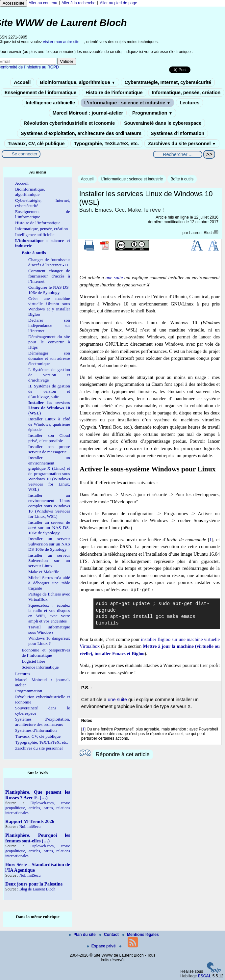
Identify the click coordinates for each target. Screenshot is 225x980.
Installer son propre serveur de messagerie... (49, 449)
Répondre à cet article (123, 754)
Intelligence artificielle (50, 103)
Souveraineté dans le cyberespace (163, 123)
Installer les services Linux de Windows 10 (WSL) (49, 408)
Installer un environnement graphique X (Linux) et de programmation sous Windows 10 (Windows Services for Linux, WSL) (49, 474)
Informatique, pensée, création (186, 93)
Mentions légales (141, 935)
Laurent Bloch (201, 233)
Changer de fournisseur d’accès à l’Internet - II (49, 262)
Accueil (22, 82)
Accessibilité (13, 3)
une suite (114, 278)
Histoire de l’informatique (114, 93)
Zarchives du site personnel (182, 144)
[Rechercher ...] (178, 154)
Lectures (189, 103)
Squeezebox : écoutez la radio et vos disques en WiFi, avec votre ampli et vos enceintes (49, 613)
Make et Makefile (44, 572)
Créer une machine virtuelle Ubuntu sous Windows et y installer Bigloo (49, 306)
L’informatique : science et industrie (127, 103)
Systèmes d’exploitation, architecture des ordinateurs (81, 133)
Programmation (152, 113)
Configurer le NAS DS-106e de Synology (49, 290)
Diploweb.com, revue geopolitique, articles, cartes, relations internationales (38, 808)
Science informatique (40, 667)
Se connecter (25, 154)
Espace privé (102, 946)
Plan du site (83, 935)
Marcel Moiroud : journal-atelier (88, 113)
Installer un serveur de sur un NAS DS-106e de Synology (49, 528)
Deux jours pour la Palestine (34, 884)
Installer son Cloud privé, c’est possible (49, 438)
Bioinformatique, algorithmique (77, 82)
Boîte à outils (182, 179)
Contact (110, 935)
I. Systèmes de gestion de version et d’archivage (49, 375)
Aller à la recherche (78, 3)
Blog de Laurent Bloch (37, 889)
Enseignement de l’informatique (40, 93)
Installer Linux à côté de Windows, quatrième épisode (49, 424)
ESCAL (205, 976)
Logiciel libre (33, 661)
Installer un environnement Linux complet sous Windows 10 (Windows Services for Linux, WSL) (49, 506)
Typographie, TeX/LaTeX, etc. (107, 144)
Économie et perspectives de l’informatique (46, 653)
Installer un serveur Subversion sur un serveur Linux (49, 560)
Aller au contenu (43, 3)
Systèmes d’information (177, 133)
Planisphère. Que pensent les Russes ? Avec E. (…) (38, 795)
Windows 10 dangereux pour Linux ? (49, 641)
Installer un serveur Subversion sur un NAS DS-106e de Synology (49, 544)
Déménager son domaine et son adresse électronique (49, 358)
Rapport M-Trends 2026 (30, 821)
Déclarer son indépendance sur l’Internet (49, 325)
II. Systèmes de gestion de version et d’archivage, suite (49, 391)
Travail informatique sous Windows (49, 630)
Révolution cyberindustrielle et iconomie (69, 123)
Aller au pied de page (118, 3)
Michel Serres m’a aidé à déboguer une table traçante (49, 583)
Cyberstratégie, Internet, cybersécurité (168, 82)
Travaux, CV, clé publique (36, 144)
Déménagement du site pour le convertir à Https (49, 342)
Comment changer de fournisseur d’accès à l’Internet (49, 276)
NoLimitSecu (30, 827)
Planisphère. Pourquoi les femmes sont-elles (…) (38, 838)
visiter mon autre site (61, 42)
